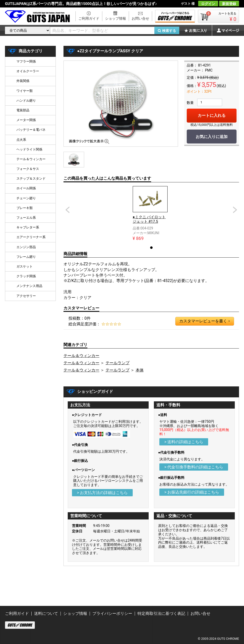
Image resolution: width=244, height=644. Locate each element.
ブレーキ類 (25, 208)
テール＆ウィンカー (81, 356)
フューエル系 (26, 218)
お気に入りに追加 (212, 137)
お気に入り (198, 30)
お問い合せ (140, 18)
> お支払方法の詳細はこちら (102, 493)
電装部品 (23, 110)
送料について (46, 613)
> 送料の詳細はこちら (184, 442)
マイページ (225, 30)
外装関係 (23, 81)
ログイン (208, 4)
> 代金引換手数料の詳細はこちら (194, 467)
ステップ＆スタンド (31, 179)
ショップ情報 (116, 18)
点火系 (21, 140)
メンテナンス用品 (29, 286)
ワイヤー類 (25, 91)
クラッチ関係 (26, 276)
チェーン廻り (26, 198)
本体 (140, 370)
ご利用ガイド (89, 18)
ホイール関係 (26, 188)
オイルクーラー (28, 71)
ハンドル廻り (26, 101)
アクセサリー (26, 296)
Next (235, 210)
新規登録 (229, 4)
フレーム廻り (26, 257)
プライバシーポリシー (112, 613)
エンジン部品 (26, 247)
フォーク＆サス (28, 169)
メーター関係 (26, 120)
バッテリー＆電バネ (31, 130)
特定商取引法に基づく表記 (161, 613)
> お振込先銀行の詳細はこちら (192, 492)
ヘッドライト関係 (29, 149)
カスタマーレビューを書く (204, 321)
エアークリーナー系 (31, 237)
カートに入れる (212, 115)
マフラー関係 (26, 61)
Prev (67, 210)
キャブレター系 (28, 227)
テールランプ (118, 363)
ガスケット (25, 266)
